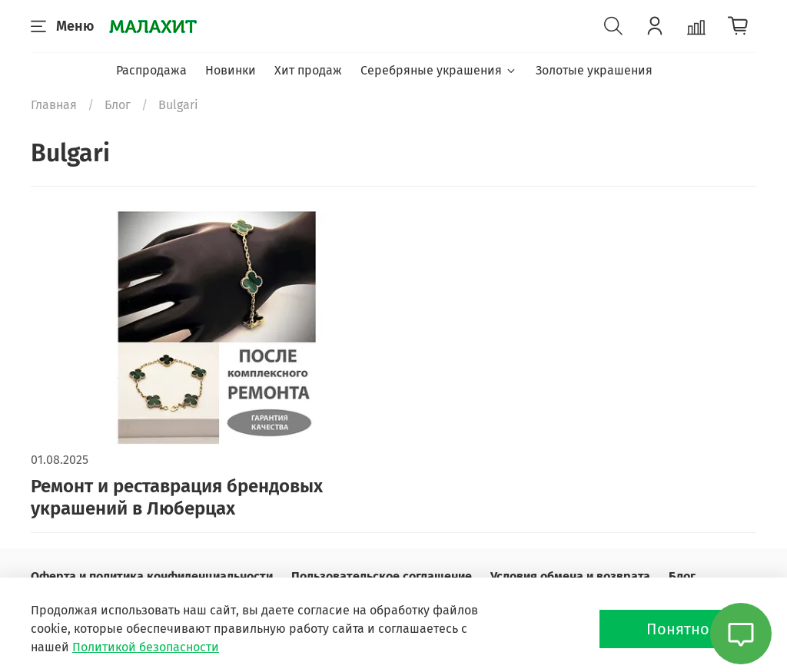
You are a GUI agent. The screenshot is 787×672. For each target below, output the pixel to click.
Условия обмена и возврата (570, 576)
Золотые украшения (594, 70)
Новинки (231, 70)
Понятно (678, 629)
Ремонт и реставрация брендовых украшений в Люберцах (177, 497)
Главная (54, 105)
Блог (118, 105)
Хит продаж (308, 70)
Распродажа (151, 70)
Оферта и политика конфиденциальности (152, 576)
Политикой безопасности (146, 647)
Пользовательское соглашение (382, 576)
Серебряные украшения (438, 70)
